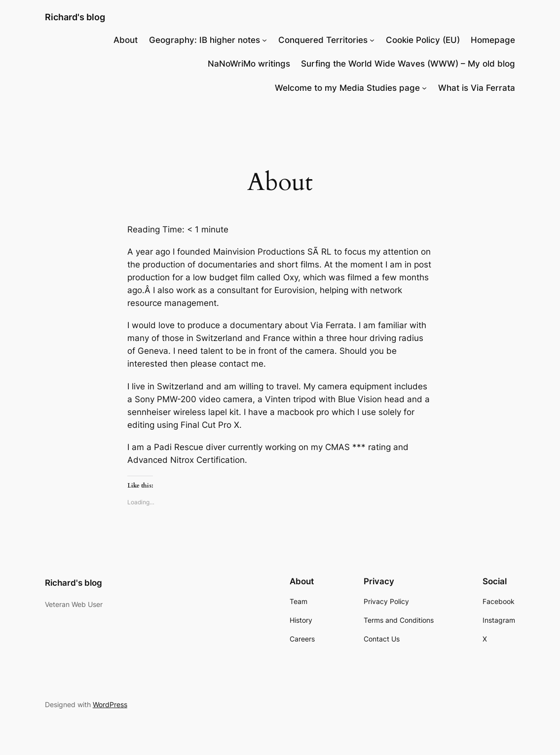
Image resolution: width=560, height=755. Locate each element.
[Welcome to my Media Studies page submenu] (424, 88)
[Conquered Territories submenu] (372, 40)
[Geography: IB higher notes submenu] (264, 40)
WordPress (110, 704)
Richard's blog (75, 17)
